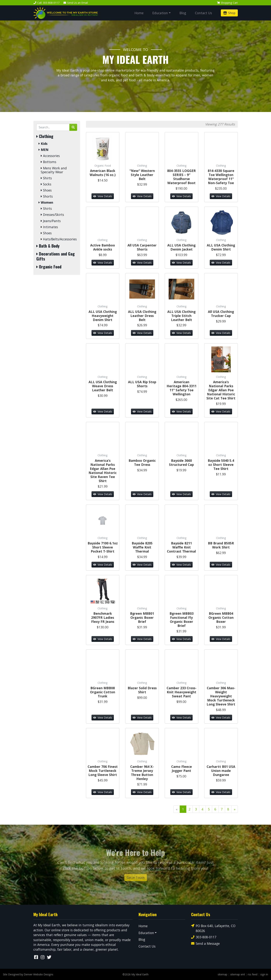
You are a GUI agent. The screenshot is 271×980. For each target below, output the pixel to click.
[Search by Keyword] (53, 127)
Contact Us (203, 13)
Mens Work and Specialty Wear (54, 170)
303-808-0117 (204, 937)
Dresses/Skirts (52, 215)
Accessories (50, 156)
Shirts (46, 178)
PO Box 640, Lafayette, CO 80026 (213, 928)
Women (46, 202)
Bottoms (49, 162)
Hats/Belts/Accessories (59, 239)
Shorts (47, 196)
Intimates (49, 227)
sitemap (222, 974)
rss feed (253, 974)
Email (75, 3)
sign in (264, 974)
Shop (229, 13)
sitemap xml (238, 974)
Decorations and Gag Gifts (56, 256)
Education (160, 13)
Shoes (46, 190)
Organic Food (49, 267)
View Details (103, 196)
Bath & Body (48, 246)
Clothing (45, 136)
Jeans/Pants (51, 221)
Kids (43, 144)
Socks (46, 184)
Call (46, 3)
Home (139, 13)
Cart (227, 3)
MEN (44, 150)
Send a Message (205, 943)
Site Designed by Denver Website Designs (28, 974)
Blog (183, 13)
